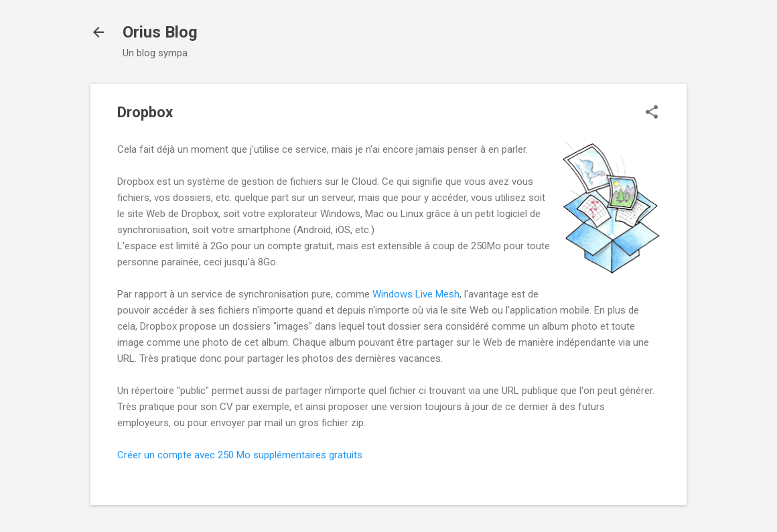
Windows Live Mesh (416, 294)
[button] (652, 113)
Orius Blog (160, 32)
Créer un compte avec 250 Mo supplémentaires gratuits (240, 455)
